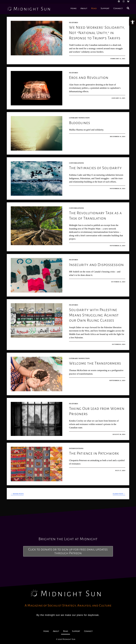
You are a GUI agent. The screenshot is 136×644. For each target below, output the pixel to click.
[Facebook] (120, 2)
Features (74, 23)
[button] (133, 22)
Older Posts (119, 494)
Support (76, 631)
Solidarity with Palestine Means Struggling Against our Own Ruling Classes (94, 315)
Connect (88, 631)
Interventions (76, 448)
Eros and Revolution (89, 77)
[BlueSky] (128, 2)
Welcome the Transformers (95, 363)
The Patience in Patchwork (94, 453)
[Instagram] (124, 2)
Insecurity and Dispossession (96, 265)
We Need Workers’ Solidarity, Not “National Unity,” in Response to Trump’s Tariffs (97, 33)
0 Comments (77, 59)
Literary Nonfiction (79, 118)
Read (66, 631)
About (56, 631)
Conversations (76, 163)
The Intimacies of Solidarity (95, 168)
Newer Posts (17, 494)
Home (46, 631)
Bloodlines (80, 123)
